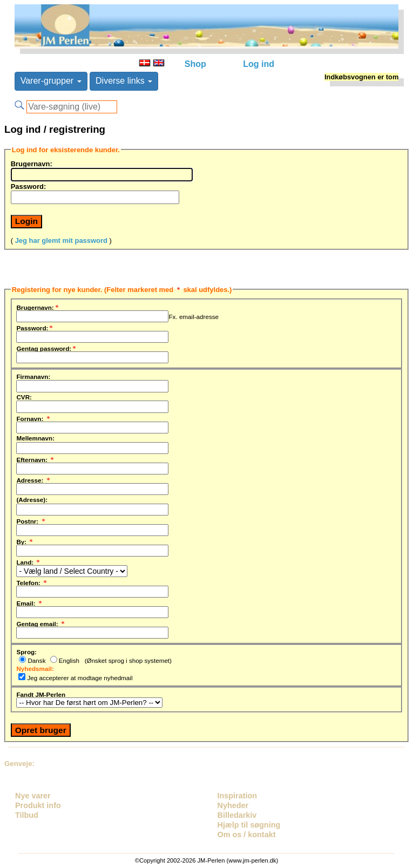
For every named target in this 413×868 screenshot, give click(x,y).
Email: (29, 602)
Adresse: (33, 479)
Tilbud (27, 815)
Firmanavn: (33, 376)
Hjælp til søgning (249, 825)
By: (25, 540)
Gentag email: (41, 622)
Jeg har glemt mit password (61, 240)
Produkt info (38, 805)
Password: (29, 186)
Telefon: (32, 581)
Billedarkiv (237, 815)
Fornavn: (33, 417)
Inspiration (238, 796)
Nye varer (33, 796)
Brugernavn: (32, 163)
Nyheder (233, 805)
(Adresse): (32, 499)
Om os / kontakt (247, 835)
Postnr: (31, 520)
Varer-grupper (51, 81)
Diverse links (124, 81)
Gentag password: (47, 347)
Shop (195, 64)
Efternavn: (36, 458)
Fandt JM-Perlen (41, 694)
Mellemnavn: (35, 438)
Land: (29, 561)
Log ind (259, 64)
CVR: (24, 397)
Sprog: (26, 652)
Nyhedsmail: (35, 668)
